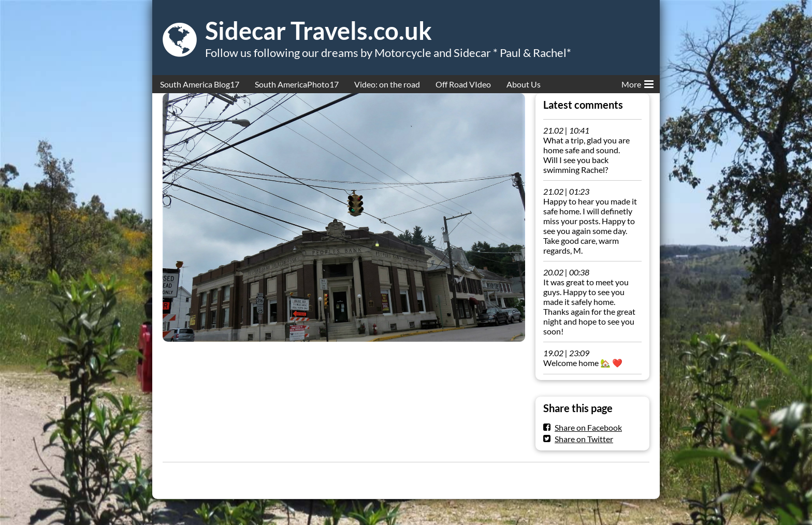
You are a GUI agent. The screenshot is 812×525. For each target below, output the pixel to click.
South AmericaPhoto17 (297, 84)
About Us (524, 84)
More (637, 82)
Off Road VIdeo (463, 84)
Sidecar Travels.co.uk (318, 31)
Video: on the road (387, 84)
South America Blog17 (200, 84)
